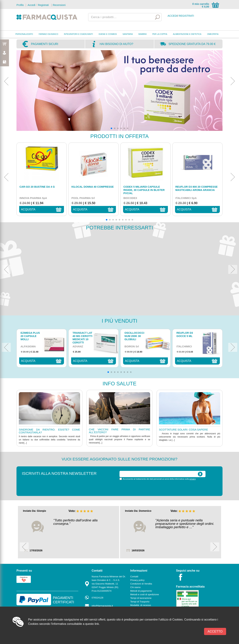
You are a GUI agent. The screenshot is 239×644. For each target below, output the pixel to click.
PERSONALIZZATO (24, 34)
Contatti (134, 577)
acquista (28, 209)
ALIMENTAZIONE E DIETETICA (187, 34)
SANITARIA (128, 34)
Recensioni (59, 5)
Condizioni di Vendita (141, 584)
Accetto (215, 631)
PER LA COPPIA (160, 34)
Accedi (31, 5)
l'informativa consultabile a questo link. (75, 624)
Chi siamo (135, 587)
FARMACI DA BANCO (48, 34)
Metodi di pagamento (141, 591)
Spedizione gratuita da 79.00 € (192, 44)
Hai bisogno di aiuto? (116, 44)
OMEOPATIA (213, 34)
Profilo (20, 5)
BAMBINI (143, 34)
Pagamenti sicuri (45, 44)
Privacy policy (137, 580)
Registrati (43, 5)
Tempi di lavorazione (141, 598)
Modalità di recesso (141, 605)
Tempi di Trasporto (140, 602)
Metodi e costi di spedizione (145, 594)
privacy (193, 479)
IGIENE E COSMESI (108, 34)
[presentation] (147, 488)
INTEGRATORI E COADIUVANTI (78, 34)
